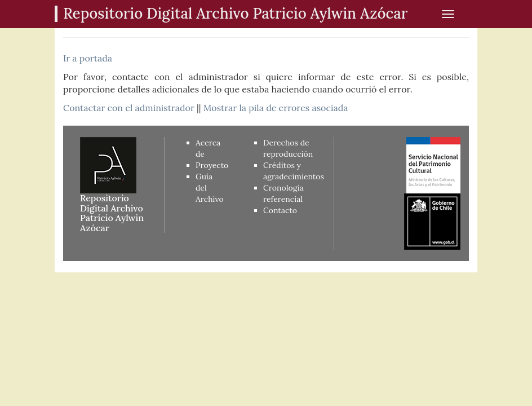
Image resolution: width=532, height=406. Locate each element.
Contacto (280, 210)
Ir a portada (88, 58)
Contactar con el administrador (129, 108)
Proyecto (212, 165)
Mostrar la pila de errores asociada (276, 108)
